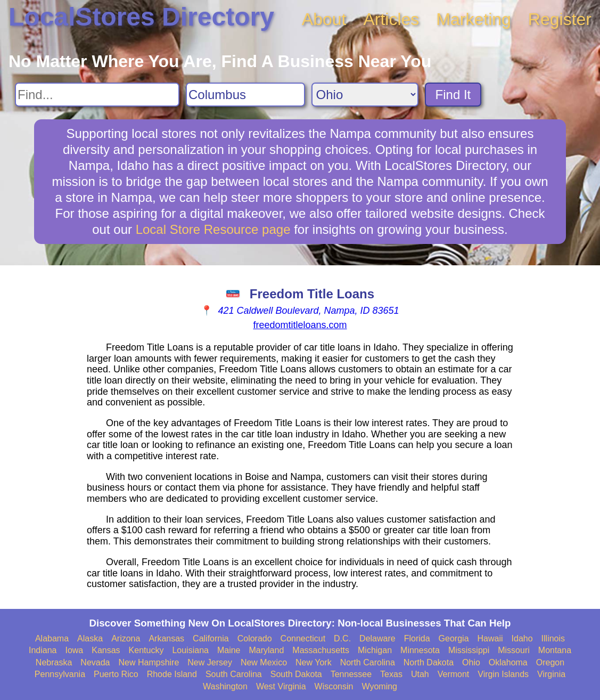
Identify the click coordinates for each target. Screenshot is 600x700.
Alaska (90, 638)
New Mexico (264, 662)
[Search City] (245, 95)
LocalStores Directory (141, 17)
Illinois (553, 638)
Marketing (474, 19)
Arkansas (166, 638)
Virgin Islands (503, 674)
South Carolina (234, 674)
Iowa (74, 650)
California (211, 638)
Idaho (522, 638)
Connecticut (303, 638)
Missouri (514, 650)
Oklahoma (508, 662)
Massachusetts (321, 650)
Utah (420, 674)
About (324, 19)
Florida (417, 638)
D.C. (342, 638)
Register (560, 19)
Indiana (43, 650)
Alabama (52, 638)
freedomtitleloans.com (300, 325)
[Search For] (97, 95)
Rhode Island (172, 674)
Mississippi (469, 650)
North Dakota (429, 662)
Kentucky (146, 650)
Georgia (454, 638)
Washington (225, 686)
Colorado (255, 638)
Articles (391, 19)
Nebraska (54, 662)
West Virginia (281, 686)
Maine (229, 650)
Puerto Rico (116, 674)
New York (314, 662)
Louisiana (190, 650)
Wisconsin (334, 686)
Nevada (95, 662)
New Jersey (210, 662)
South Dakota (296, 674)
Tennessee (351, 674)
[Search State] (365, 95)
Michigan (375, 650)
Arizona (126, 638)
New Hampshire (149, 662)
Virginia (551, 674)
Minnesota (420, 650)
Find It (453, 95)
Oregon (550, 662)
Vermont (454, 674)
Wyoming (379, 686)
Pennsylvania (60, 674)
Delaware (377, 638)
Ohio (471, 662)
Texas (391, 674)
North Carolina (368, 662)
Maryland (267, 650)
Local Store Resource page (213, 229)
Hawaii (490, 638)
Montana (555, 650)
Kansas (106, 650)
